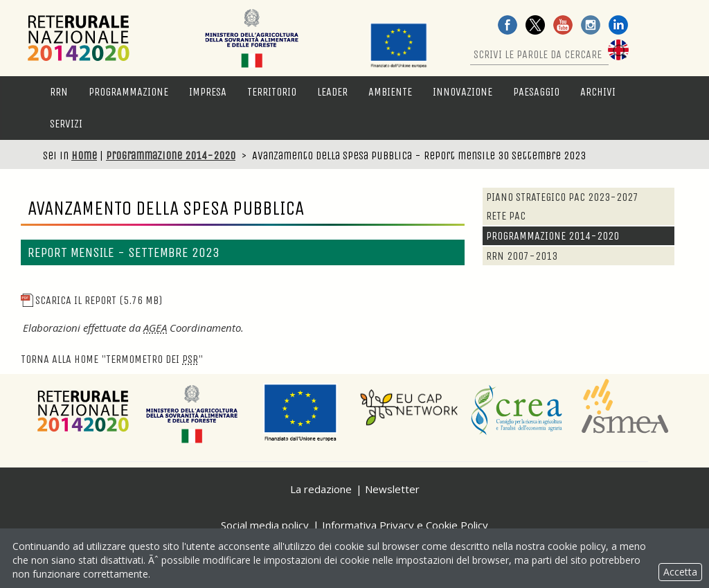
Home (84, 155)
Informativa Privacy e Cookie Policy (405, 525)
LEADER (332, 92)
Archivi (598, 92)
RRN (59, 92)
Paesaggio (536, 92)
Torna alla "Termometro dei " (112, 359)
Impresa (208, 92)
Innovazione (463, 92)
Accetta (680, 572)
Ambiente (390, 92)
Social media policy (265, 525)
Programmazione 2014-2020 (171, 155)
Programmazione (128, 92)
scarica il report (91, 300)
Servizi (66, 124)
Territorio (272, 92)
